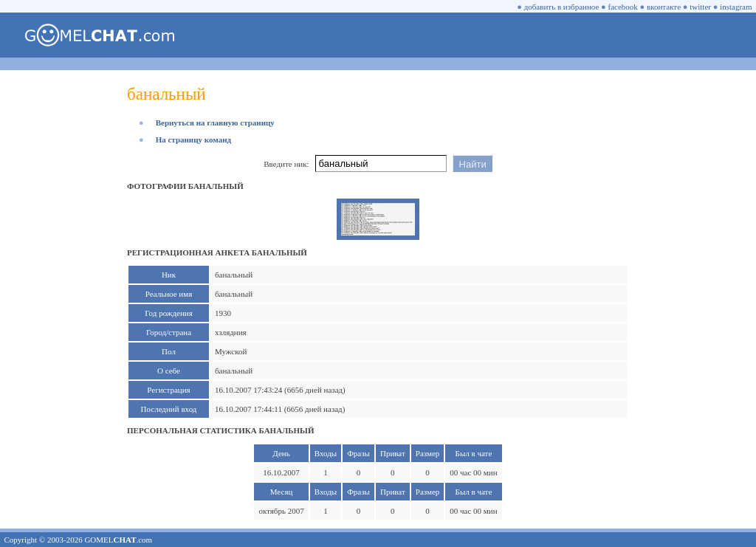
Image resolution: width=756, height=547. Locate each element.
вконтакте (664, 7)
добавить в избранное (562, 7)
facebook (623, 7)
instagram (736, 7)
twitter (700, 7)
